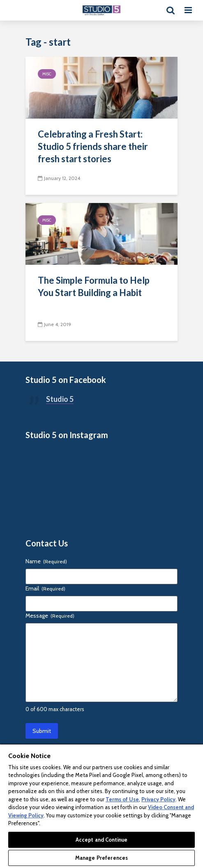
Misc (47, 74)
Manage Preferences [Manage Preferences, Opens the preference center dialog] (101, 858)
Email (45, 588)
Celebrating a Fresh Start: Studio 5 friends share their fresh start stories (93, 146)
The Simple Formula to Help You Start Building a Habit (94, 286)
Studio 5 (60, 399)
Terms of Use (122, 799)
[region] (101, 806)
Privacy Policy (158, 799)
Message (50, 616)
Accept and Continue (101, 840)
